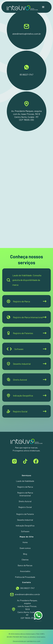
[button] (43, 7)
